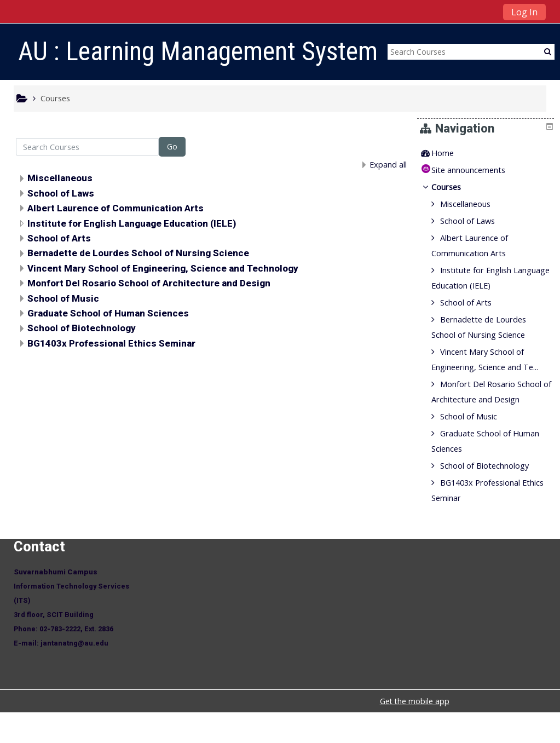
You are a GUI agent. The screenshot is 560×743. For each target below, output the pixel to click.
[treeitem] (487, 153)
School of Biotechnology (82, 328)
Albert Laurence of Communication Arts (116, 208)
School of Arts (59, 238)
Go (172, 146)
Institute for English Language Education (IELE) (132, 223)
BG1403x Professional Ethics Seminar (111, 343)
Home (451, 153)
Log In (524, 12)
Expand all (388, 165)
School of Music (63, 298)
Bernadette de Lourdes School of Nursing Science (138, 253)
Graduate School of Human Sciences (108, 313)
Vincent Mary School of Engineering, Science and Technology (163, 268)
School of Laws (61, 193)
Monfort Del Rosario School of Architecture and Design (149, 283)
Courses (454, 187)
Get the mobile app (415, 732)
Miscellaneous (60, 178)
